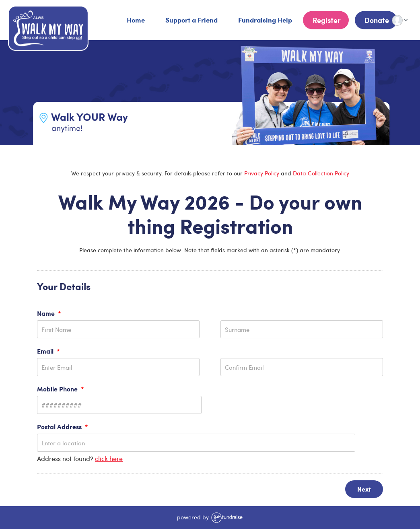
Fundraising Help (264, 20)
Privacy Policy (262, 173)
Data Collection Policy (321, 173)
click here (109, 458)
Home (135, 20)
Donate (376, 20)
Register (326, 20)
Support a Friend (191, 20)
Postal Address (63, 427)
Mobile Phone (61, 389)
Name (49, 313)
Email (48, 351)
